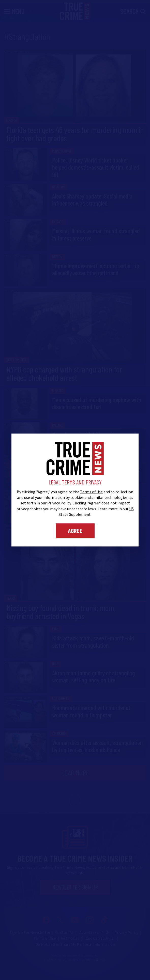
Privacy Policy (59, 503)
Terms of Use (91, 492)
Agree (75, 531)
